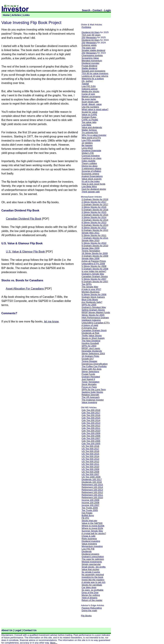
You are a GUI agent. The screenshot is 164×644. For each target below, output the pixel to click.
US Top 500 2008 (90, 472)
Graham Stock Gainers (93, 297)
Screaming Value (90, 58)
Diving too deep (90, 166)
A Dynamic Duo (89, 328)
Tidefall (85, 84)
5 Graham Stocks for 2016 (95, 210)
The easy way (89, 48)
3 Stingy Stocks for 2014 (94, 217)
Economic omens (90, 174)
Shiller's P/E (88, 153)
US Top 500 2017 (90, 449)
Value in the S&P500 (92, 523)
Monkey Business (91, 292)
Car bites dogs (89, 587)
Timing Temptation (91, 251)
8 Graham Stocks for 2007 (95, 282)
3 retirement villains (92, 168)
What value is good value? (95, 109)
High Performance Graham (95, 318)
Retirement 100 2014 (92, 487)
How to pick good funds (94, 184)
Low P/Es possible (91, 140)
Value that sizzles (90, 569)
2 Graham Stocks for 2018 (95, 199)
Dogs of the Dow (90, 593)
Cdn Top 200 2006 (91, 441)
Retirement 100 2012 (92, 492)
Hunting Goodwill (90, 343)
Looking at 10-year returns (95, 76)
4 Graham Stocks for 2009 (95, 256)
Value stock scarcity (92, 179)
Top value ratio (89, 122)
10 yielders (87, 143)
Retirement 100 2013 (92, 490)
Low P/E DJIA (89, 86)
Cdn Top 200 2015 (91, 418)
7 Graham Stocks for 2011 (95, 238)
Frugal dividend (89, 66)
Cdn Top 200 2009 (91, 433)
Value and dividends (92, 127)
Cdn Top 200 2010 (91, 431)
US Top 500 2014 (90, 456)
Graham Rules (89, 117)
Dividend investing (91, 541)
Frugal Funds (88, 374)
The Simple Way (90, 287)
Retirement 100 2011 (92, 495)
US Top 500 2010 (90, 467)
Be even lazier (89, 99)
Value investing (89, 544)
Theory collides (89, 163)
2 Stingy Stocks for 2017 (94, 202)
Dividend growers (90, 554)
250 (84, 37)
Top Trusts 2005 (90, 510)
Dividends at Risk (90, 333)
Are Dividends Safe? (92, 302)
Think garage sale (91, 192)
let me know (51, 321)
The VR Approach (90, 397)
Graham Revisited (91, 377)
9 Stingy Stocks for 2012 (94, 228)
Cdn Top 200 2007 (91, 438)
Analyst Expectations (92, 176)
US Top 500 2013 (90, 459)
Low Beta (86, 125)
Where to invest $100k (93, 526)
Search (86, 10)
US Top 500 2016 (90, 451)
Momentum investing (92, 546)
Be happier (87, 145)
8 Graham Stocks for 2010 (95, 246)
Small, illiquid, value (92, 104)
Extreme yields (89, 45)
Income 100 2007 (90, 505)
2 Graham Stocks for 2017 (95, 204)
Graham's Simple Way (93, 274)
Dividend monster (91, 63)
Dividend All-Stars (91, 32)
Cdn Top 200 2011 (91, 428)
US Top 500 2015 (90, 454)
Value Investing (89, 402)
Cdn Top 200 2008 (91, 436)
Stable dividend (89, 68)
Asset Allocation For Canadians (25, 289)
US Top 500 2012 (90, 461)
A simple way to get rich (93, 582)
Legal (18, 630)
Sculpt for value (90, 112)
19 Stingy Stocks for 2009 (95, 253)
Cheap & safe (89, 536)
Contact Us (30, 630)
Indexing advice (90, 89)
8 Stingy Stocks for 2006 (94, 294)
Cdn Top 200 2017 (91, 413)
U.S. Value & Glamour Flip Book (25, 252)
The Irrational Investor (93, 400)
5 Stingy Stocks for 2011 (94, 235)
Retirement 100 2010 (92, 497)
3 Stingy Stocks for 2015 (94, 212)
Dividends (87, 551)
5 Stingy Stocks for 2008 (94, 266)
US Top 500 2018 (90, 446)
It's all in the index (91, 181)
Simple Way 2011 (91, 233)
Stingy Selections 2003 (93, 354)
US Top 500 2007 (90, 474)
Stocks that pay (89, 521)
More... (54, 643)
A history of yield (90, 325)
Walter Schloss (89, 130)
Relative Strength (90, 395)
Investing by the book (92, 577)
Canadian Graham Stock (94, 330)
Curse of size (88, 94)
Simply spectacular (91, 564)
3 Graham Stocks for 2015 (95, 215)
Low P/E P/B (88, 549)
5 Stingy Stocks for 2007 (94, 279)
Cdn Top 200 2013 (91, 423)
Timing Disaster (89, 361)
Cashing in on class (92, 158)
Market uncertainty (91, 97)
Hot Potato (87, 513)
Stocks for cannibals (92, 585)
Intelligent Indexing (91, 320)
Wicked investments (92, 562)
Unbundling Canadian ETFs (96, 323)
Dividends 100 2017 (92, 479)
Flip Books (86, 616)
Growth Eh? (88, 359)
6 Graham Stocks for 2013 (95, 225)
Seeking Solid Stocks (92, 392)
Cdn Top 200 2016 (91, 415)
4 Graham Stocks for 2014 (95, 220)
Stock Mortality (89, 384)
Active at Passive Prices (94, 261)
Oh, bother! (87, 81)
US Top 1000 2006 (91, 477)
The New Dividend (91, 341)
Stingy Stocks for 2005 (93, 315)
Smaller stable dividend (93, 50)
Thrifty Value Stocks (92, 336)
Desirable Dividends (92, 351)
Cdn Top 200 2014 (91, 420)
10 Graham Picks (90, 356)
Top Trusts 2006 (90, 508)
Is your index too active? (94, 271)
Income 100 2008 (90, 503)
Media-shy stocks (90, 91)
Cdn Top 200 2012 (91, 425)
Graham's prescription (93, 557)
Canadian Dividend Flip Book (24, 219)
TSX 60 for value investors (95, 73)
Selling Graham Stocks (93, 310)
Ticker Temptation (90, 382)
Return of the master (92, 600)
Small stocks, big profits (94, 567)
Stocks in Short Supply (93, 338)
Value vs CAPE (89, 115)
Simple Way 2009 (91, 248)
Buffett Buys (88, 515)
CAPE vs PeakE (90, 120)
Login (108, 10)
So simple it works (91, 572)
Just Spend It (88, 379)
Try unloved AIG (90, 133)
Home (6, 15)
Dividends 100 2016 (92, 482)
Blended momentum (92, 61)
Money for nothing (91, 595)
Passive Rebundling (92, 608)
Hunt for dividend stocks (94, 189)
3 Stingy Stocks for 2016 (94, 207)
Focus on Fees (89, 387)
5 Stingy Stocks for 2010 (94, 243)
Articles (16, 15)
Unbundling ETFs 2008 (93, 264)
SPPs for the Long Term (94, 390)
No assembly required (93, 575)
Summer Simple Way (92, 531)
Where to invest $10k (92, 528)
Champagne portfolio (92, 55)
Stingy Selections (90, 372)
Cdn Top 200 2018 (91, 410)
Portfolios (86, 27)
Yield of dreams (89, 598)
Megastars (91, 37)
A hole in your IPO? (91, 289)
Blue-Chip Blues (90, 300)
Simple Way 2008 (91, 258)
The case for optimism (93, 559)
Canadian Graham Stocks (95, 276)
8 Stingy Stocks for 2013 (94, 222)
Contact (97, 10)
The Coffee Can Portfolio (94, 366)
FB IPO (85, 518)
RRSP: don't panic (91, 348)
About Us (7, 630)
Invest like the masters (93, 580)
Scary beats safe (90, 102)
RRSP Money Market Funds (96, 312)
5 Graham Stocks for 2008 (95, 269)
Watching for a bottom (93, 79)
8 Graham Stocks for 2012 (95, 230)
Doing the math (89, 611)
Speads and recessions (94, 71)
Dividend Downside (91, 151)
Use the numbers (90, 107)
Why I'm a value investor (94, 135)
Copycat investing (91, 156)
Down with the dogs (92, 369)
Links (26, 15)
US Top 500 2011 (90, 464)
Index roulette (89, 161)
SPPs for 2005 (89, 305)
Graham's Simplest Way (94, 307)
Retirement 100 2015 (92, 485)
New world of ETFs (91, 138)
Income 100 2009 (90, 500)
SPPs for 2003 (89, 346)
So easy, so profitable (93, 590)
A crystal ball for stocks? (94, 533)
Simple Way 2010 (91, 240)
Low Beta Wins (89, 186)
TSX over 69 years (91, 35)
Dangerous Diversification (95, 364)
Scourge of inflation (91, 171)
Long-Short (87, 148)
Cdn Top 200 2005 (91, 443)
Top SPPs (87, 284)
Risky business (89, 539)
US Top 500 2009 (90, 469)
